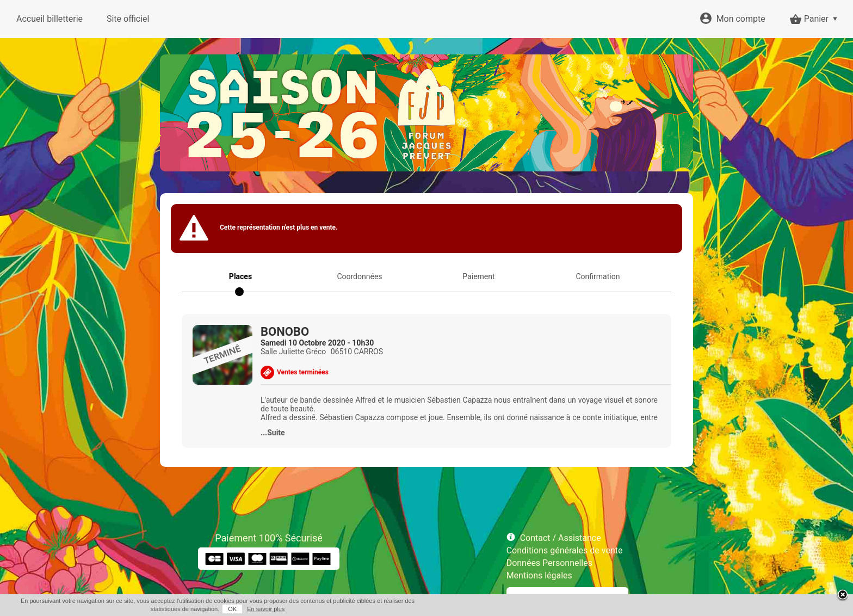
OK (232, 609)
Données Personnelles (549, 563)
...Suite (273, 433)
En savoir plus (266, 609)
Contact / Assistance (561, 538)
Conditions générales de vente (565, 550)
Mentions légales (539, 575)
